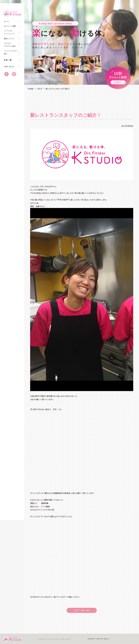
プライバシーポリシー (103, 639)
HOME (31, 89)
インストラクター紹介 (11, 52)
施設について (9, 39)
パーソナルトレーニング (9, 32)
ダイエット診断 (10, 26)
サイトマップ (91, 639)
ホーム (6, 21)
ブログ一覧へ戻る (82, 610)
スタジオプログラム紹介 (10, 45)
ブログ (40, 89)
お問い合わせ (9, 67)
